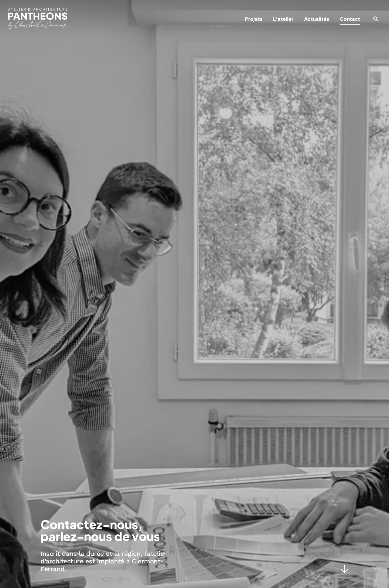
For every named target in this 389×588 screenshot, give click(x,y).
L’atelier (283, 19)
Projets (254, 19)
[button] (376, 19)
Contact (350, 19)
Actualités (317, 19)
